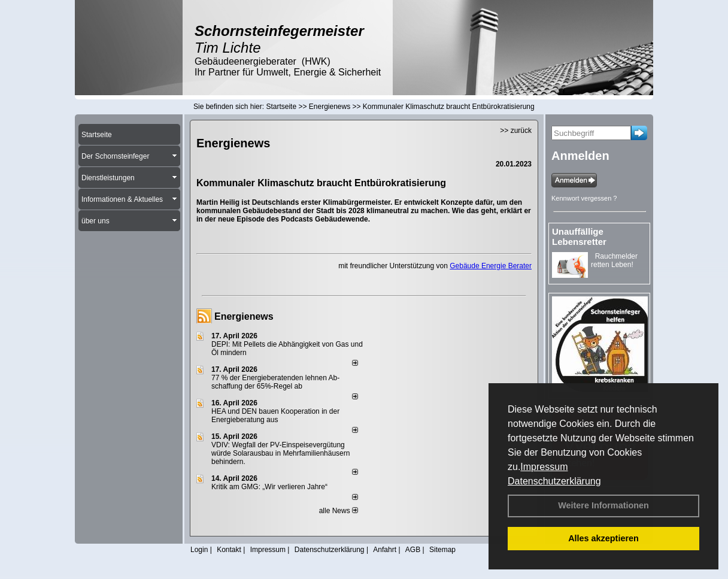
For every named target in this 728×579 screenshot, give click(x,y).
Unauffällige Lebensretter (579, 237)
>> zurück (516, 131)
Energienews (244, 316)
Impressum (544, 467)
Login (199, 550)
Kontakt (229, 550)
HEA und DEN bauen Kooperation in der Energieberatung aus (275, 416)
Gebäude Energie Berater (491, 266)
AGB (413, 550)
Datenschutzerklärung (554, 481)
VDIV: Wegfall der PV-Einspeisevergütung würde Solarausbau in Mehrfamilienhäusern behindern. (280, 453)
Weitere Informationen (603, 505)
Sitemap (442, 550)
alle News (339, 511)
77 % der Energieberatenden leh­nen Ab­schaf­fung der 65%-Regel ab (275, 382)
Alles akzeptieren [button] (603, 538)
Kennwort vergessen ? (584, 198)
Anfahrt (385, 550)
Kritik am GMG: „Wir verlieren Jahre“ (269, 487)
